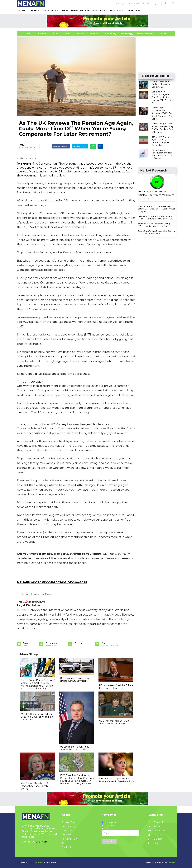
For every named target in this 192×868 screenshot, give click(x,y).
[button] (165, 3)
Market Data (79, 11)
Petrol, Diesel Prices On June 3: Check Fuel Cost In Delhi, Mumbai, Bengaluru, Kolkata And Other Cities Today (38, 684)
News (34, 11)
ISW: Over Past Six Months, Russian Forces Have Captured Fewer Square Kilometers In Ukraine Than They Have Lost (77, 779)
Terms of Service (70, 822)
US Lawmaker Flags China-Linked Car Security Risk (75, 680)
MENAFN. (39, 862)
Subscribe (109, 841)
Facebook (156, 822)
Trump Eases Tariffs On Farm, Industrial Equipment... (161, 84)
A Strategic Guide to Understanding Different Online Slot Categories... (154, 225)
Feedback (67, 847)
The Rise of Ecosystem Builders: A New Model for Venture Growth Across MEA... (155, 218)
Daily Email (156, 835)
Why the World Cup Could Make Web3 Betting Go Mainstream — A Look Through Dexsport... (156, 209)
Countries (115, 11)
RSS (153, 843)
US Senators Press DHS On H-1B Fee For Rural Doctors (116, 722)
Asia (68, 34)
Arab (56, 34)
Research (98, 11)
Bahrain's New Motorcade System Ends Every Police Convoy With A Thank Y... (162, 97)
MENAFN (24, 164)
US (25, 34)
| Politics (93, 34)
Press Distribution (54, 11)
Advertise (66, 835)
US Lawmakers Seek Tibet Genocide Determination (74, 748)
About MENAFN (70, 839)
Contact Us (67, 831)
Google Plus (157, 831)
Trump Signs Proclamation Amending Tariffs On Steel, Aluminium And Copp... (162, 113)
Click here (42, 842)
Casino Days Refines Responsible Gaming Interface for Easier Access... (156, 232)
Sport (163, 34)
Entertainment (141, 34)
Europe (42, 34)
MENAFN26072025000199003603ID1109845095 (52, 582)
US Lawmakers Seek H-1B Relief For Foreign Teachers (117, 687)
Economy (111, 34)
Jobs (64, 843)
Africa (80, 34)
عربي (157, 3)
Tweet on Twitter (80, 146)
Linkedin (155, 839)
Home (22, 11)
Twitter (155, 826)
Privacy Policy (68, 826)
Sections (132, 11)
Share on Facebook (61, 146)
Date (22, 145)
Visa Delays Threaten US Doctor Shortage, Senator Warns (35, 786)
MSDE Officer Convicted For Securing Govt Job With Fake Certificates (37, 717)
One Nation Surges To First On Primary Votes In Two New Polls (117, 780)
